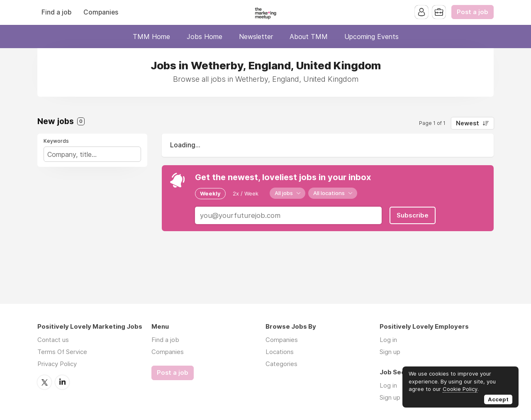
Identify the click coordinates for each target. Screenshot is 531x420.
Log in (388, 340)
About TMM (309, 37)
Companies (101, 12)
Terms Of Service (62, 352)
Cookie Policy (460, 389)
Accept (498, 399)
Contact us (53, 340)
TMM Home (151, 37)
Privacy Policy (57, 364)
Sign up (390, 352)
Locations (280, 352)
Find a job (56, 12)
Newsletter (256, 37)
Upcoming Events (371, 37)
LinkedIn (62, 382)
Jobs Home (205, 37)
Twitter (44, 382)
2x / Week (246, 193)
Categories (281, 364)
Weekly (210, 193)
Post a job (473, 12)
